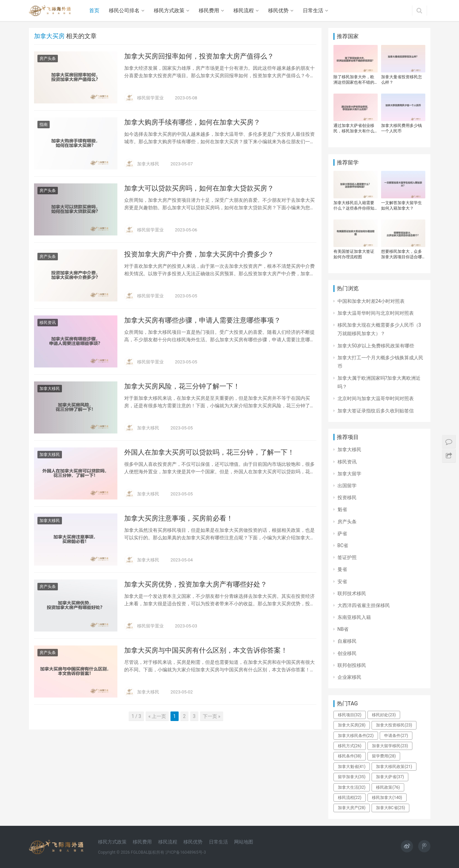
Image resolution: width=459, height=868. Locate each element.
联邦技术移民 (352, 593)
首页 (94, 11)
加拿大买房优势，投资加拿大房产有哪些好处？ (196, 584)
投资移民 (347, 497)
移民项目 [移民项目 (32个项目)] (350, 715)
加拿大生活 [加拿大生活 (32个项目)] (352, 787)
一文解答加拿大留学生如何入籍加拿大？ (401, 206)
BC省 (343, 545)
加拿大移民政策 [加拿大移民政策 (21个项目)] (394, 767)
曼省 (342, 569)
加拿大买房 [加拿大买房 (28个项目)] (352, 725)
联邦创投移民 (352, 665)
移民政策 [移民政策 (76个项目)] (388, 787)
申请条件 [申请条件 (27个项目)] (396, 736)
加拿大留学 (349, 474)
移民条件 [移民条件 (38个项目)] (350, 756)
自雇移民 (347, 641)
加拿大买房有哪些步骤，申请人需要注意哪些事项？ (202, 320)
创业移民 (347, 653)
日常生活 (313, 11)
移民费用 (209, 11)
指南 (44, 125)
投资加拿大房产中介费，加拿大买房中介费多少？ (199, 254)
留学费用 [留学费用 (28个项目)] (384, 756)
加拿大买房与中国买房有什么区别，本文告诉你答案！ (206, 650)
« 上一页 (157, 716)
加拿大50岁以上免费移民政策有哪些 (376, 346)
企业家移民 (349, 677)
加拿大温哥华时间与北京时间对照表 (376, 313)
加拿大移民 (148, 164)
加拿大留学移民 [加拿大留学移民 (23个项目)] (390, 746)
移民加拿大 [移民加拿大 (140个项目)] (387, 798)
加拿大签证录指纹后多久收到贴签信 (376, 411)
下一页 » (212, 716)
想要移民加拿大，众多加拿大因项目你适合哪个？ (401, 254)
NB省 (343, 629)
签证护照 (347, 557)
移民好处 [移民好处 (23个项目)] (384, 715)
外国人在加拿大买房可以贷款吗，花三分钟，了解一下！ (209, 452)
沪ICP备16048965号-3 (186, 852)
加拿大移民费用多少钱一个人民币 (401, 128)
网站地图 (244, 842)
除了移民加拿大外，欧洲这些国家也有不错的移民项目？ (354, 80)
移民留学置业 (150, 98)
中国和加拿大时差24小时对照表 (371, 301)
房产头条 (48, 59)
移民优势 (278, 11)
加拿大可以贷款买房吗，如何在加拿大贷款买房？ (199, 188)
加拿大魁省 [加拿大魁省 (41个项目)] (352, 767)
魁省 (342, 509)
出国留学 (347, 486)
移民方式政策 (169, 11)
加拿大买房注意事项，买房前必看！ (179, 518)
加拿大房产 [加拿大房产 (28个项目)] (352, 808)
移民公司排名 (124, 11)
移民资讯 (48, 323)
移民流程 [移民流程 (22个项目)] (350, 798)
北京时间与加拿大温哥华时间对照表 (376, 398)
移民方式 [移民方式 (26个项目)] (350, 746)
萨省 (342, 534)
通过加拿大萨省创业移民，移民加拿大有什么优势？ (354, 128)
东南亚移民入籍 (354, 617)
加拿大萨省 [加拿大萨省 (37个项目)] (390, 777)
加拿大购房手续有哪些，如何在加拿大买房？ (192, 122)
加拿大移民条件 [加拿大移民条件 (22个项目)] (356, 736)
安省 (342, 582)
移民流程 (244, 11)
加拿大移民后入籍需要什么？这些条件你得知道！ (354, 206)
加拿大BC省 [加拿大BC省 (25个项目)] (390, 808)
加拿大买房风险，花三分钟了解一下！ (182, 386)
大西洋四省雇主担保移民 (364, 605)
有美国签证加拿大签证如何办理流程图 (354, 254)
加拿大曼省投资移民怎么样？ (401, 80)
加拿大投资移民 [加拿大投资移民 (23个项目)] (394, 725)
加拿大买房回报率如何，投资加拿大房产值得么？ (199, 56)
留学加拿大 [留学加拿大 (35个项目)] (352, 777)
